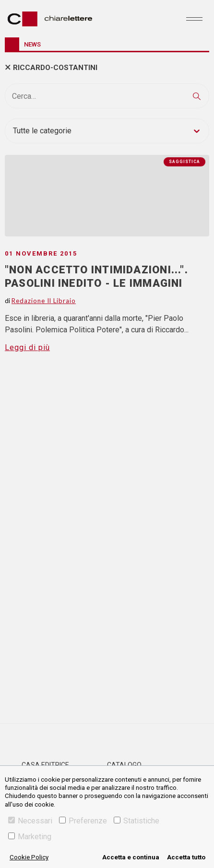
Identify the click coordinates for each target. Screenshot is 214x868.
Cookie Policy (29, 857)
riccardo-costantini (55, 68)
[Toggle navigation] (194, 19)
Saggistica (184, 162)
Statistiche (137, 821)
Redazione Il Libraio (44, 301)
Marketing (30, 837)
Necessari (30, 821)
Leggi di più (27, 347)
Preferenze (83, 821)
